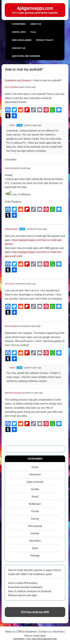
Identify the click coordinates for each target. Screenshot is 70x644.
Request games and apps (23, 595)
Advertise (58, 632)
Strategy (35, 556)
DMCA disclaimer (27, 632)
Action (35, 467)
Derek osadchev (12, 326)
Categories (19, 24)
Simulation (35, 541)
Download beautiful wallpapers (25, 587)
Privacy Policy (45, 40)
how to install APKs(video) (23, 583)
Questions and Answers (26, 56)
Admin (11, 125)
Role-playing (35, 526)
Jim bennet (10, 284)
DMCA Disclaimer (22, 40)
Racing (35, 519)
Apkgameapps (11, 229)
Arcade (35, 489)
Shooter (35, 533)
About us (36, 24)
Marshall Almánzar (13, 393)
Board (35, 497)
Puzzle (35, 511)
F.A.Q (33, 32)
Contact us (19, 48)
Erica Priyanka (11, 87)
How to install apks (35, 636)
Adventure (35, 474)
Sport (35, 548)
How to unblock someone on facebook (30, 591)
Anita (7, 168)
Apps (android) (35, 482)
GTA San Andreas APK (35, 612)
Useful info (19, 32)
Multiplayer (35, 504)
